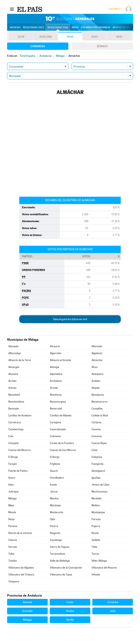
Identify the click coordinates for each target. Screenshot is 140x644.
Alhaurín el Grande (60, 360)
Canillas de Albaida (61, 415)
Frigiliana (55, 464)
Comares (97, 436)
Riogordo (55, 533)
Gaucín (54, 471)
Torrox (95, 554)
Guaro (12, 478)
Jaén (113, 611)
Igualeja (96, 478)
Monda (12, 512)
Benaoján (14, 409)
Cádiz (70, 602)
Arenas (12, 388)
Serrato (13, 547)
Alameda (13, 346)
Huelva (70, 611)
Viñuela (96, 575)
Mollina (96, 505)
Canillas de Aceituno (20, 415)
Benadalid (14, 395)
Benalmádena (16, 402)
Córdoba (113, 602)
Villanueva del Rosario (104, 568)
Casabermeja (16, 429)
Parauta (96, 519)
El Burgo (55, 457)
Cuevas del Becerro (19, 450)
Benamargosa (58, 402)
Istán (11, 485)
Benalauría (98, 395)
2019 (21, 37)
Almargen (14, 367)
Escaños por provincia (96, 27)
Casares (96, 429)
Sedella (96, 540)
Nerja (11, 519)
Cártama (96, 422)
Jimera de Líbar (101, 485)
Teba (94, 547)
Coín (11, 436)
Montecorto (57, 512)
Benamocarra (99, 402)
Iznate (53, 485)
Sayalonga (56, 540)
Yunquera (14, 581)
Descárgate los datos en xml (70, 319)
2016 (70, 37)
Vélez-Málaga (99, 561)
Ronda (95, 533)
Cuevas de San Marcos (63, 450)
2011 (119, 37)
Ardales (96, 381)
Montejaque (98, 512)
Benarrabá (56, 409)
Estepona (97, 457)
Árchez (12, 381)
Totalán (13, 561)
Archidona (56, 381)
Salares (13, 540)
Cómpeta (13, 443)
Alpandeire (56, 374)
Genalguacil (98, 471)
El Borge (13, 457)
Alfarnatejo (15, 353)
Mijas (11, 505)
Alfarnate (97, 346)
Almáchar (97, 360)
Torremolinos (58, 554)
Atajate (96, 388)
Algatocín (97, 353)
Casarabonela (58, 429)
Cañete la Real (100, 415)
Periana (13, 526)
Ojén (53, 519)
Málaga (12, 498)
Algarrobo (56, 353)
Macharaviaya (100, 492)
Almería (27, 602)
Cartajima (55, 422)
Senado (102, 46)
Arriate (54, 388)
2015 (95, 37)
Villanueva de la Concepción (66, 568)
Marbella (96, 498)
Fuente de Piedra (18, 471)
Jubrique (13, 492)
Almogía (55, 367)
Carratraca (15, 422)
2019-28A (46, 37)
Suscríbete (115, 9)
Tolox (11, 554)
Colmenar (55, 436)
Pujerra (96, 526)
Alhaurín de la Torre (20, 360)
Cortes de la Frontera (62, 443)
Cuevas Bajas (99, 443)
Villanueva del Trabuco (21, 575)
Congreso (38, 46)
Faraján (13, 464)
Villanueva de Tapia (61, 575)
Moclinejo (55, 505)
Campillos (97, 409)
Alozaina (13, 374)
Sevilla (70, 620)
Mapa (75, 27)
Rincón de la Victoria (20, 533)
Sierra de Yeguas (60, 547)
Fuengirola (97, 464)
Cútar (95, 450)
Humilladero (57, 478)
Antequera (97, 374)
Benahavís (56, 395)
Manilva (54, 498)
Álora (95, 367)
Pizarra (54, 526)
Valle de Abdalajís (60, 561)
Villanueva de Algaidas (21, 568)
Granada (27, 611)
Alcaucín (55, 346)
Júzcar (54, 492)
